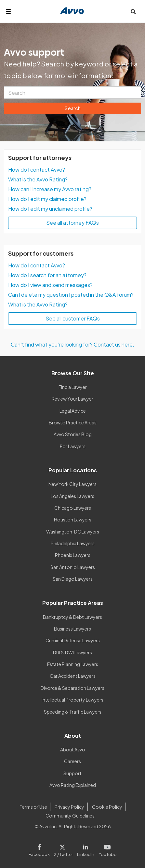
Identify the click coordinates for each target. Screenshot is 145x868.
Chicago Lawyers (73, 508)
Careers (72, 761)
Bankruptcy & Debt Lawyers (72, 617)
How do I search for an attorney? (47, 275)
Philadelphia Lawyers (73, 543)
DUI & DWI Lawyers (72, 652)
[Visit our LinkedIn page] (86, 849)
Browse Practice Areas (73, 422)
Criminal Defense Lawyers (73, 640)
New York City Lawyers (72, 484)
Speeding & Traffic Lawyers (73, 712)
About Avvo (73, 749)
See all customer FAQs (73, 318)
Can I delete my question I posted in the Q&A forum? (71, 295)
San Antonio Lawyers (73, 567)
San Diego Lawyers (73, 579)
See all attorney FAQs (72, 223)
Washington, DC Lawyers (73, 532)
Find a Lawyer (73, 387)
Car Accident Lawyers (73, 676)
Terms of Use (33, 807)
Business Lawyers (72, 629)
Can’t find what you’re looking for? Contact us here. (72, 344)
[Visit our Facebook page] (40, 849)
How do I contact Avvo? (37, 170)
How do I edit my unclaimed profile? (50, 209)
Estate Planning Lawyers (73, 664)
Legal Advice (73, 411)
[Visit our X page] (64, 849)
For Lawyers (73, 446)
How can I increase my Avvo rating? (50, 189)
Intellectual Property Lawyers (72, 700)
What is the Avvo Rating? (38, 179)
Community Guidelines (70, 816)
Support (72, 773)
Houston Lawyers (73, 519)
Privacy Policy (69, 807)
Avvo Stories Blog (73, 434)
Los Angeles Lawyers (72, 496)
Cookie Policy (107, 807)
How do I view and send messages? (50, 285)
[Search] (72, 92)
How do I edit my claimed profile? (47, 199)
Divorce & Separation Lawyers (72, 688)
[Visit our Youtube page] (106, 849)
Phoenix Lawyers (73, 555)
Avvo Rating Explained (73, 785)
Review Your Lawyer (72, 399)
